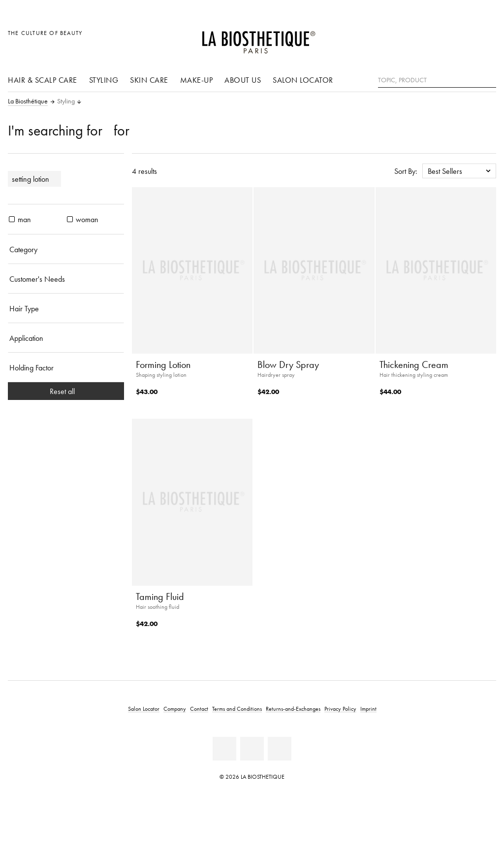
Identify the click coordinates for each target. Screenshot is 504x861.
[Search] (489, 79)
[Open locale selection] (441, 38)
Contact (199, 709)
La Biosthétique (28, 101)
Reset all (66, 391)
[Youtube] (252, 749)
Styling (104, 80)
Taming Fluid (160, 596)
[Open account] (464, 38)
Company (175, 709)
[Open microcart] (486, 38)
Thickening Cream (414, 364)
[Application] (66, 338)
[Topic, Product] (437, 80)
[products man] (12, 219)
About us (243, 80)
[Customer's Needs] (66, 279)
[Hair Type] (66, 308)
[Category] (66, 249)
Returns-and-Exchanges (293, 709)
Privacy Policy (340, 709)
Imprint (368, 709)
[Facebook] (224, 749)
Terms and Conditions (237, 709)
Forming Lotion (163, 364)
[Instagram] (280, 749)
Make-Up (197, 80)
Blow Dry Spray (288, 364)
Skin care (149, 80)
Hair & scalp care (43, 80)
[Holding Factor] (66, 367)
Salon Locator (303, 80)
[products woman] (70, 219)
